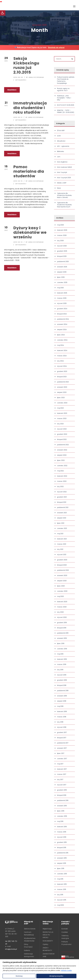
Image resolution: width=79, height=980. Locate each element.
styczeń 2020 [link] (62, 617)
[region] (39, 970)
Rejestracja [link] (47, 929)
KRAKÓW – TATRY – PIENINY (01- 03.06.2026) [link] (66, 111)
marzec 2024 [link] (62, 356)
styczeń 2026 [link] (62, 246)
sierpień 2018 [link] (62, 701)
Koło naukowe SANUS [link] (64, 167)
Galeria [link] (27, 950)
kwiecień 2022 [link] (62, 476)
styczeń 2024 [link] (62, 366)
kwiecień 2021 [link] (62, 539)
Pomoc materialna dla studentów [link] (29, 171)
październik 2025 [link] (63, 262)
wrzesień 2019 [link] (62, 638)
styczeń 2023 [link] (62, 429)
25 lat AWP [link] (61, 131)
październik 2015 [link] (63, 853)
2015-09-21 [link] (18, 117)
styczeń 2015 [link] (62, 900)
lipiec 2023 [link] (61, 398)
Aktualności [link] (21, 80)
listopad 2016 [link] (62, 795)
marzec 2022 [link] (62, 481)
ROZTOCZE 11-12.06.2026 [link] (66, 105)
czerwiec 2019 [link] (62, 649)
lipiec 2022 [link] (61, 460)
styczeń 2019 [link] (62, 675)
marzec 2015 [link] (62, 889)
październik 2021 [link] (63, 507)
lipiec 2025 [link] (61, 277)
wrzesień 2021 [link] (62, 513)
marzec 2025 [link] (62, 298)
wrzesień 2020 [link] (62, 575)
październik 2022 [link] (63, 445)
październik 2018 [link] (63, 691)
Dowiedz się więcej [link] (56, 48)
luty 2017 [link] (60, 780)
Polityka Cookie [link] (66, 970)
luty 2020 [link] (60, 612)
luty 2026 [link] (60, 241)
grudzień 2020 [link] (62, 560)
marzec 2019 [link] (62, 664)
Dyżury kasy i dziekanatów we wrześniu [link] (30, 232)
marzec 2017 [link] (62, 774)
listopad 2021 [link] (62, 502)
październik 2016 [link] (63, 800)
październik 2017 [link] (63, 743)
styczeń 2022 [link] (62, 492)
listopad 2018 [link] (62, 685)
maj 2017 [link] (60, 764)
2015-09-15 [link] (18, 181)
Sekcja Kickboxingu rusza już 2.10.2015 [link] (26, 65)
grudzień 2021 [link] (62, 497)
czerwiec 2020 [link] (62, 591)
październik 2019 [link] (63, 633)
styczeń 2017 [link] (62, 785)
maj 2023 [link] (60, 408)
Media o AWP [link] (62, 183)
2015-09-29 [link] (18, 77)
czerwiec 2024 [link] (62, 340)
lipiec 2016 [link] (61, 811)
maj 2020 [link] (60, 596)
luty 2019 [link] (60, 670)
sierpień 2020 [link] (62, 581)
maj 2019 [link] (60, 654)
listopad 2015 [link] (62, 848)
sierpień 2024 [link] (62, 330)
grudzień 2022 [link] (62, 434)
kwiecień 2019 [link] (62, 659)
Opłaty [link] (45, 944)
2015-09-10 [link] (18, 242)
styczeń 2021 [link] (62, 555)
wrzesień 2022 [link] (62, 450)
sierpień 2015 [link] (62, 863)
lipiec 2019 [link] (61, 643)
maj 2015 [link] (60, 879)
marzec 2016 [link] (62, 832)
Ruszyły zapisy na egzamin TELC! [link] (63, 89)
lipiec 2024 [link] (61, 335)
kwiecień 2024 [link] (62, 350)
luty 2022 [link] (60, 487)
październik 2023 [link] (63, 382)
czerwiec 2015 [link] (62, 874)
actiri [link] (59, 136)
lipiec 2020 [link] (61, 586)
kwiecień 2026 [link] (62, 230)
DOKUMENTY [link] (48, 941)
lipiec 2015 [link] (61, 868)
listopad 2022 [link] (62, 439)
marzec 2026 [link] (62, 235)
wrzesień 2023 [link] (62, 387)
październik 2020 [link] (63, 570)
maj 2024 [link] (60, 345)
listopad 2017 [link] (62, 738)
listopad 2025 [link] (62, 256)
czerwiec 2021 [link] (62, 528)
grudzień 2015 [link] (62, 842)
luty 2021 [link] (60, 549)
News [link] (59, 188)
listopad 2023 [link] (62, 377)
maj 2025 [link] (60, 288)
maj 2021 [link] (60, 534)
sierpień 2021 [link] (62, 518)
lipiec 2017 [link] (61, 753)
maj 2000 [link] (60, 905)
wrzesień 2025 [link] (62, 267)
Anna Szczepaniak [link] (36, 77)
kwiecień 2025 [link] (62, 293)
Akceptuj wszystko (56, 976)
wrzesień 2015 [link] (62, 858)
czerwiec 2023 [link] (62, 403)
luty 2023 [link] (60, 424)
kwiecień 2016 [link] (62, 827)
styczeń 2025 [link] (62, 303)
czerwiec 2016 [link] (62, 816)
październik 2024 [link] (63, 319)
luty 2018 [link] (60, 722)
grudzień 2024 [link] (62, 309)
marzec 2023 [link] (62, 418)
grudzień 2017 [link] (62, 732)
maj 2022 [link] (60, 471)
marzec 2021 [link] (62, 544)
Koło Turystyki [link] (62, 172)
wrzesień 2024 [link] (62, 324)
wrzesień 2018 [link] (62, 696)
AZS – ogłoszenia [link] (63, 146)
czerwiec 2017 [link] (62, 759)
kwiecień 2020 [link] (62, 602)
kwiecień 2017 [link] (62, 769)
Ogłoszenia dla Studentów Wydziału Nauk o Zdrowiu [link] (64, 195)
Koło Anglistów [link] (62, 162)
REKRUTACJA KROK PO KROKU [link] (48, 935)
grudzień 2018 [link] (62, 680)
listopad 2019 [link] (62, 628)
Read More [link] (12, 90)
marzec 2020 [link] (62, 607)
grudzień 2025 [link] (62, 251)
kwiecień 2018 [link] (62, 712)
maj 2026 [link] (60, 225)
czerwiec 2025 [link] (62, 282)
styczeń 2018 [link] (62, 727)
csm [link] (59, 157)
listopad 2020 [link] (62, 565)
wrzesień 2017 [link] (62, 748)
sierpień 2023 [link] (62, 392)
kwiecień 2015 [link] (62, 884)
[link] (3, 13)
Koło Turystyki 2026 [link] (64, 178)
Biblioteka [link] (60, 151)
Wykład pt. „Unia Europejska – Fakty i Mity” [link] (64, 98)
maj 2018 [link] (60, 706)
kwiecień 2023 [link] (62, 413)
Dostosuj (19, 976)
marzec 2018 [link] (62, 717)
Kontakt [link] (65, 929)
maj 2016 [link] (60, 821)
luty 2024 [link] (60, 361)
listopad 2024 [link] (62, 314)
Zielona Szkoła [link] (30, 929)
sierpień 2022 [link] (62, 455)
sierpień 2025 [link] (62, 272)
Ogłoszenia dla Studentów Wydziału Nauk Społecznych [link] (64, 205)
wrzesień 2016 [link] (62, 806)
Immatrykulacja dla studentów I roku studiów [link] (30, 108)
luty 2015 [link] (60, 895)
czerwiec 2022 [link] (62, 466)
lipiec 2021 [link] (61, 523)
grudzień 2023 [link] (62, 371)
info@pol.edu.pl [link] (11, 949)
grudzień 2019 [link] (62, 623)
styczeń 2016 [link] (62, 837)
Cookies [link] (65, 932)
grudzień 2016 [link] (62, 790)
